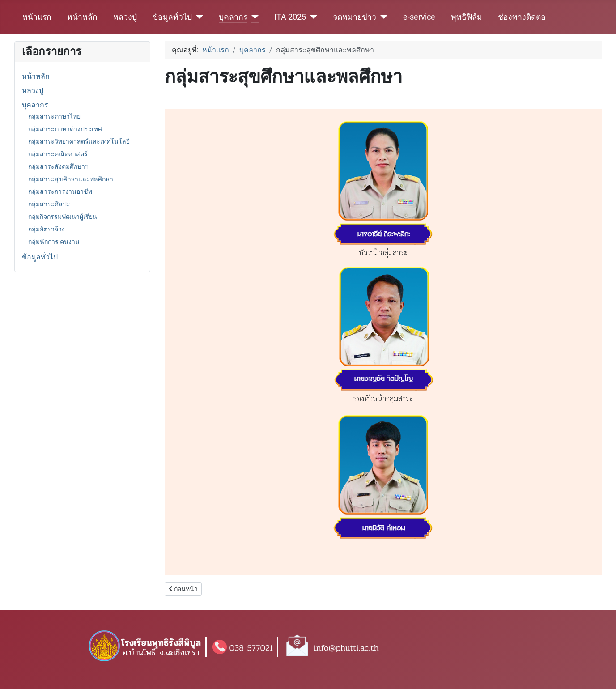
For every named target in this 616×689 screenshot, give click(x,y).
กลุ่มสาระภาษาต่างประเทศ (65, 129)
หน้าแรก (37, 17)
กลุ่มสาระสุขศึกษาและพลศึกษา (71, 179)
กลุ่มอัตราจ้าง (47, 229)
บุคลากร (233, 17)
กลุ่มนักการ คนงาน (54, 242)
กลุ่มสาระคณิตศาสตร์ (58, 154)
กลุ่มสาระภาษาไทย (54, 116)
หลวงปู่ (125, 17)
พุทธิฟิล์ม (467, 17)
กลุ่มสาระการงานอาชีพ (60, 191)
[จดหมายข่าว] (382, 17)
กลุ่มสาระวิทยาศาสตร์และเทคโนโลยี (79, 141)
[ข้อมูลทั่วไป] (198, 17)
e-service (419, 17)
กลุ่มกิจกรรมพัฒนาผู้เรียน (63, 217)
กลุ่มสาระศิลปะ (49, 204)
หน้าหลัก (82, 17)
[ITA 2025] (312, 17)
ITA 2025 (290, 17)
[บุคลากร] (253, 17)
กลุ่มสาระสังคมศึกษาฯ (58, 166)
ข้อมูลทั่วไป (172, 17)
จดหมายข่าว (355, 17)
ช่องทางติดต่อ (522, 17)
